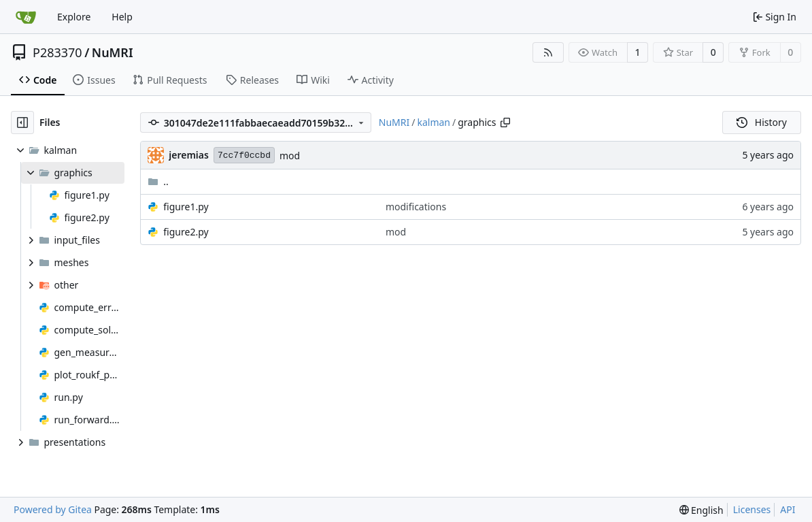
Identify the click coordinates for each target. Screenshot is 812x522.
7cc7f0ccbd (244, 156)
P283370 (57, 52)
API (788, 509)
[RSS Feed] (548, 52)
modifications (416, 207)
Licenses (752, 509)
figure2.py (186, 232)
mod (290, 156)
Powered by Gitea (53, 509)
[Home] (26, 17)
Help (122, 17)
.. (158, 181)
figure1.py (186, 207)
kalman (434, 122)
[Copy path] (505, 123)
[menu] (701, 510)
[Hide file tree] (22, 123)
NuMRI (113, 52)
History (762, 122)
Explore (74, 17)
